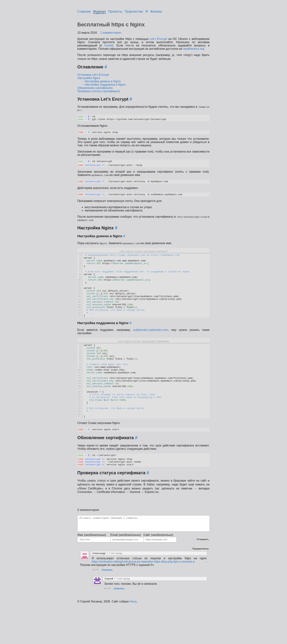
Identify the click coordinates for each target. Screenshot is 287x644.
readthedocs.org (193, 49)
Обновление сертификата (95, 88)
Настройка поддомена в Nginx (105, 85)
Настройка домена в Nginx (103, 81)
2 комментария (111, 33)
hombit (109, 45)
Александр (99, 591)
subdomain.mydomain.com (151, 347)
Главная (84, 11)
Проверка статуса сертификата (99, 91)
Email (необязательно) (126, 573)
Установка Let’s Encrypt (93, 75)
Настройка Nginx (89, 78)
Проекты (115, 11)
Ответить (107, 608)
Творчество (134, 11)
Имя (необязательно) (92, 573)
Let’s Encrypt (158, 39)
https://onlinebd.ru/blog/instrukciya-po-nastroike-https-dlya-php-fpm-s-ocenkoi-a (143, 599)
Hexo (133, 639)
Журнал (99, 11)
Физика (156, 11)
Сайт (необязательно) (158, 573)
